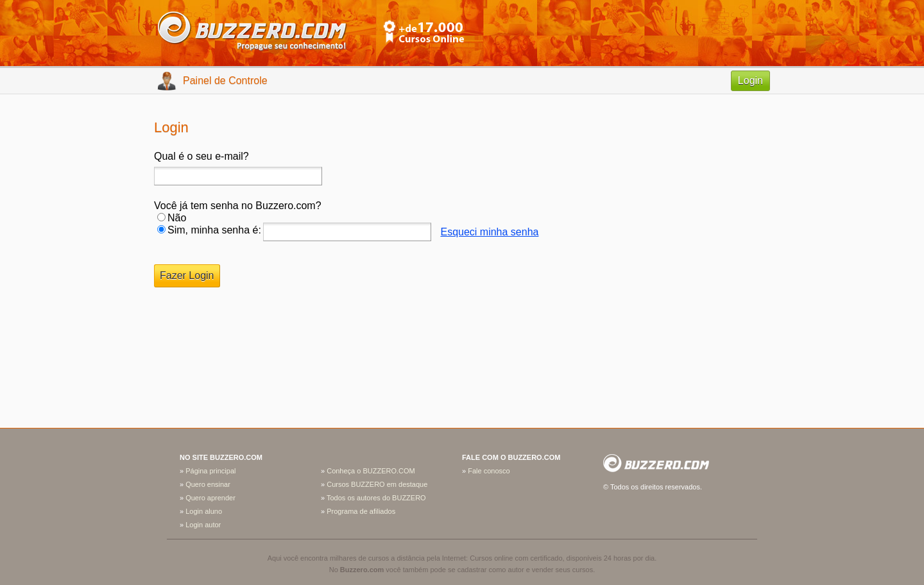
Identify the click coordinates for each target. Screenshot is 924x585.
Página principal (210, 471)
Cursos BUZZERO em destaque (377, 484)
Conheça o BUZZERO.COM (371, 471)
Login (750, 81)
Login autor (203, 525)
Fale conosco (489, 471)
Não (177, 218)
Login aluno (204, 511)
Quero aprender (210, 498)
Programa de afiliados (361, 511)
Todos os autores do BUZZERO (376, 498)
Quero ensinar (208, 484)
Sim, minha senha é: (214, 230)
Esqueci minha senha (489, 232)
